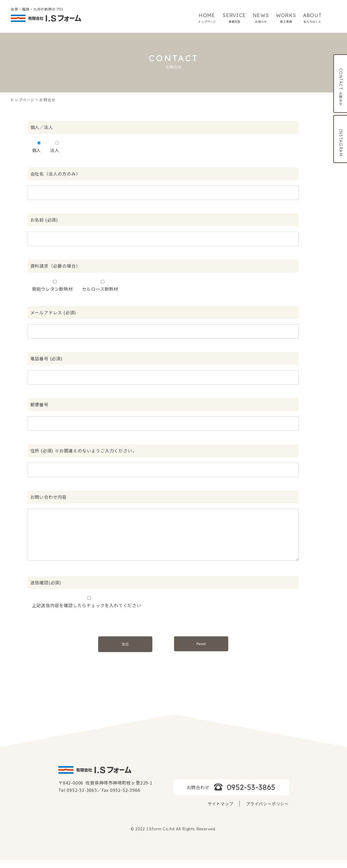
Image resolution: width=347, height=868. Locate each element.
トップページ (22, 100)
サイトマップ (221, 812)
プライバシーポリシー (267, 812)
